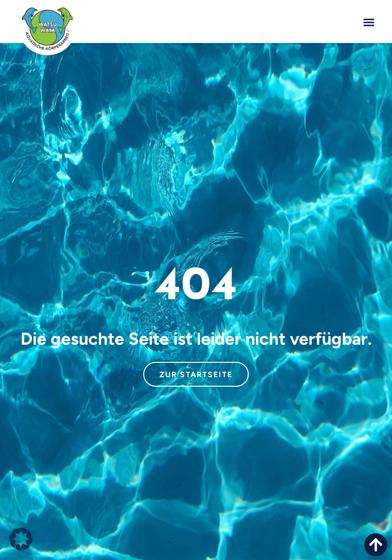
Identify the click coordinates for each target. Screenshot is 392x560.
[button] (369, 22)
